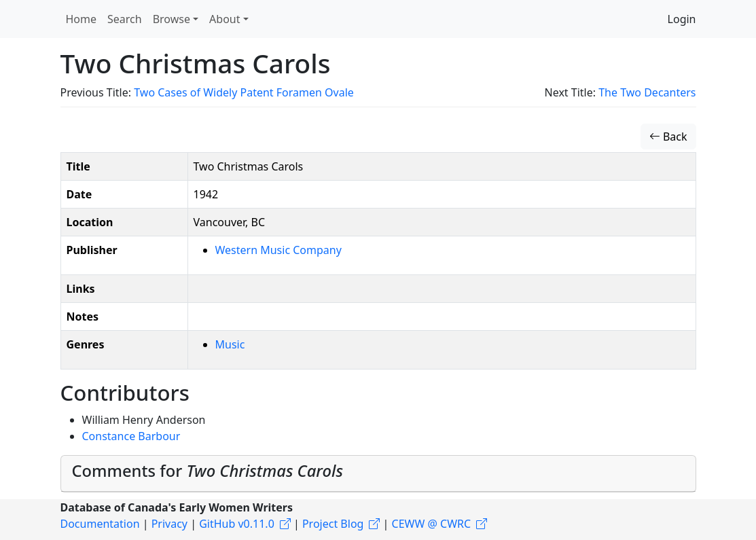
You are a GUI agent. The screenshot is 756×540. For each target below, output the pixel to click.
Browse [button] (172, 19)
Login (682, 19)
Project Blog (333, 524)
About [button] (224, 19)
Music (230, 344)
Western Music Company (278, 250)
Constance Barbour (131, 436)
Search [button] (125, 19)
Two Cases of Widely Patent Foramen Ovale (244, 92)
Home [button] (82, 19)
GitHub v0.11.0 (237, 524)
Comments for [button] (208, 471)
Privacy (169, 524)
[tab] (378, 474)
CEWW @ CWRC (432, 524)
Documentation (100, 524)
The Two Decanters (647, 92)
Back (668, 137)
